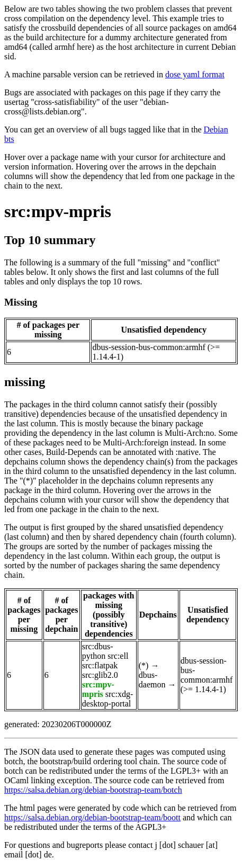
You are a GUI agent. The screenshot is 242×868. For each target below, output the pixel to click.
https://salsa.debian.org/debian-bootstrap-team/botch (93, 790)
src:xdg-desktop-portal (107, 699)
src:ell (118, 656)
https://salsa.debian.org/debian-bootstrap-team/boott (92, 817)
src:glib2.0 (100, 675)
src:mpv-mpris (58, 211)
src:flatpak (100, 665)
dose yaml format (195, 74)
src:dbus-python (98, 651)
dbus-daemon (152, 680)
